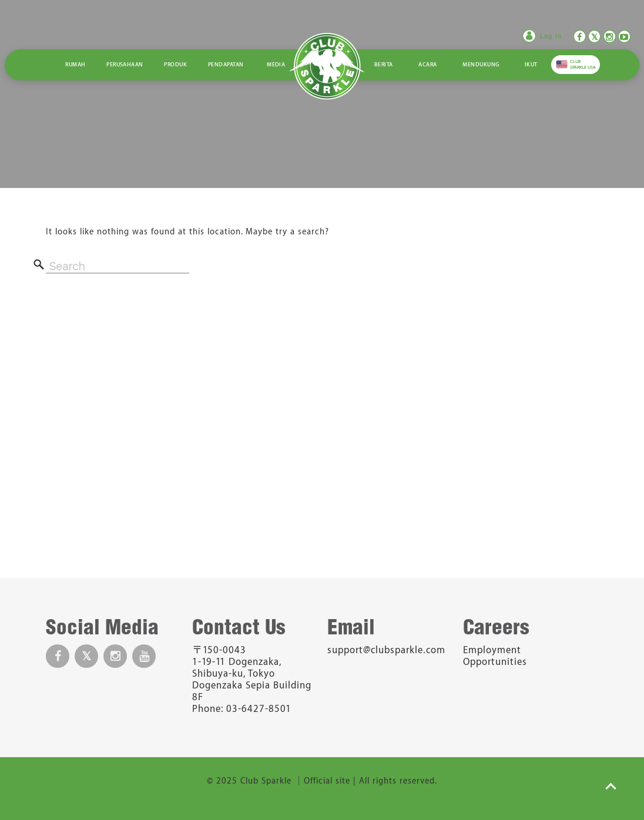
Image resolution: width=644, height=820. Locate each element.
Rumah (75, 65)
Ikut (531, 65)
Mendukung (481, 65)
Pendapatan (226, 65)
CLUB (583, 64)
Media (276, 65)
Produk (175, 65)
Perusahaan (125, 65)
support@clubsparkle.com (386, 650)
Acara (427, 65)
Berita (384, 65)
